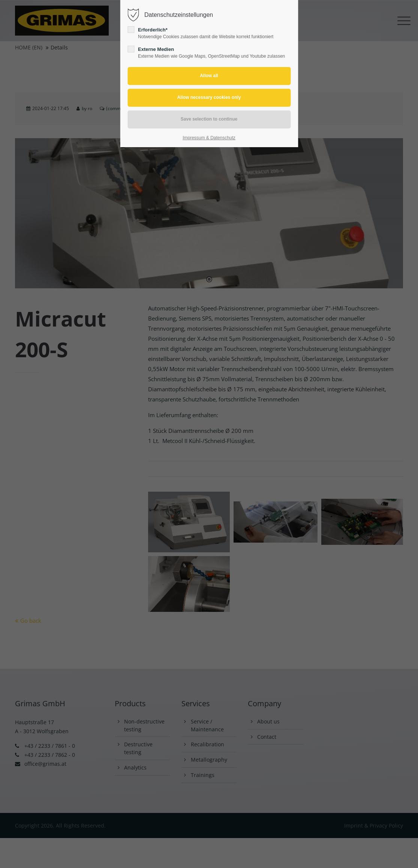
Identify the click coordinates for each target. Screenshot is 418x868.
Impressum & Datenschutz (209, 138)
